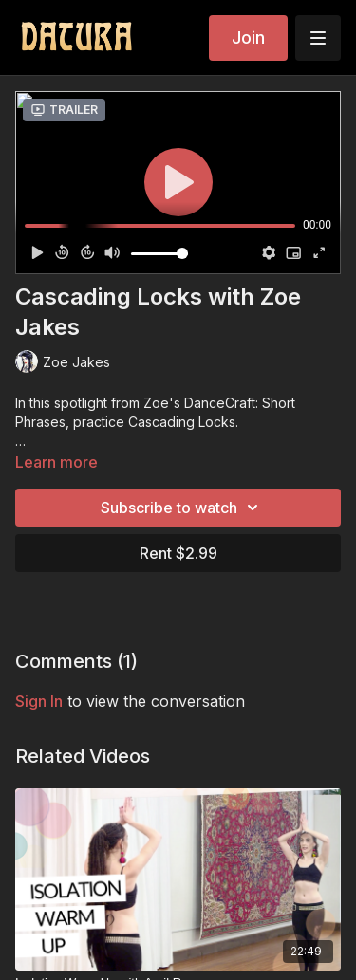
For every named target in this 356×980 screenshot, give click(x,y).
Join (248, 37)
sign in (39, 701)
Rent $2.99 (178, 553)
